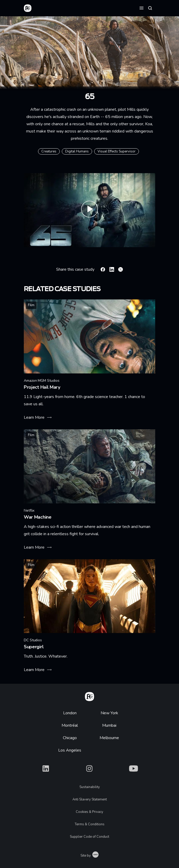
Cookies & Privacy (90, 812)
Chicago (70, 738)
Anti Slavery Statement (90, 799)
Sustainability (90, 787)
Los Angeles (70, 750)
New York (109, 713)
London (70, 713)
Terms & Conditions (90, 824)
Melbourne (109, 738)
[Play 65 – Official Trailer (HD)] (90, 210)
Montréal (70, 725)
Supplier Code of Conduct (90, 837)
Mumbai (109, 725)
